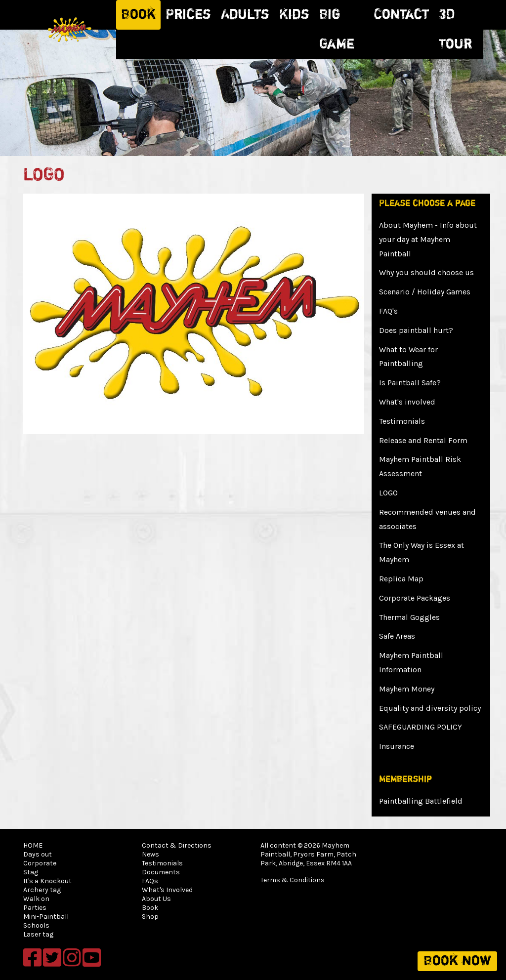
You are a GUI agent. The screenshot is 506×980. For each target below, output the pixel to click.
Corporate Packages (415, 598)
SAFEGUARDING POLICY (421, 727)
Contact (401, 15)
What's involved (407, 402)
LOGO (388, 493)
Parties (35, 908)
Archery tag (42, 890)
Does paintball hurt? (416, 330)
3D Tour (455, 30)
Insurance (397, 746)
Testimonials (402, 421)
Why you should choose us (426, 272)
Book (138, 15)
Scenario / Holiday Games (425, 292)
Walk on (36, 899)
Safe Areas (397, 636)
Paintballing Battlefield (421, 801)
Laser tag (38, 934)
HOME (33, 845)
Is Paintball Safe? (410, 383)
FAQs (150, 881)
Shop (150, 917)
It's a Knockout (47, 881)
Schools (36, 925)
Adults (245, 15)
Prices (188, 15)
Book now (457, 961)
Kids (294, 15)
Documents (161, 872)
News (150, 854)
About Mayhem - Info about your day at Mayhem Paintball (428, 239)
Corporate (40, 863)
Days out (38, 854)
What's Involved (167, 890)
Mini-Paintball (46, 917)
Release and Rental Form (423, 440)
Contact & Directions (177, 845)
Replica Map (401, 579)
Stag (31, 872)
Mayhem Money (407, 689)
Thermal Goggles (409, 617)
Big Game (337, 30)
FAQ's (388, 311)
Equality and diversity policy (430, 708)
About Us (156, 899)
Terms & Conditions (293, 880)
